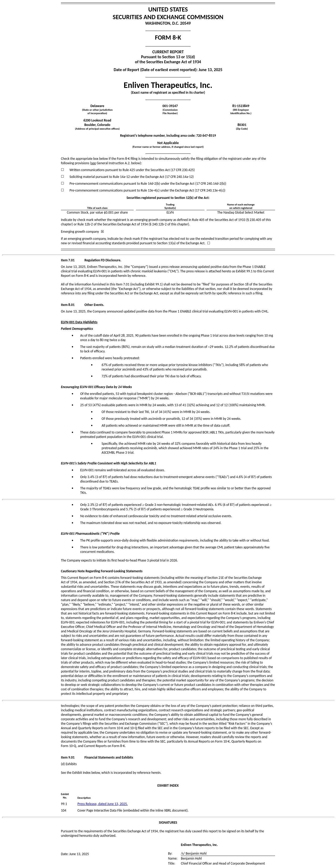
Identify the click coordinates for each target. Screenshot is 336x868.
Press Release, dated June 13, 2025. (103, 804)
